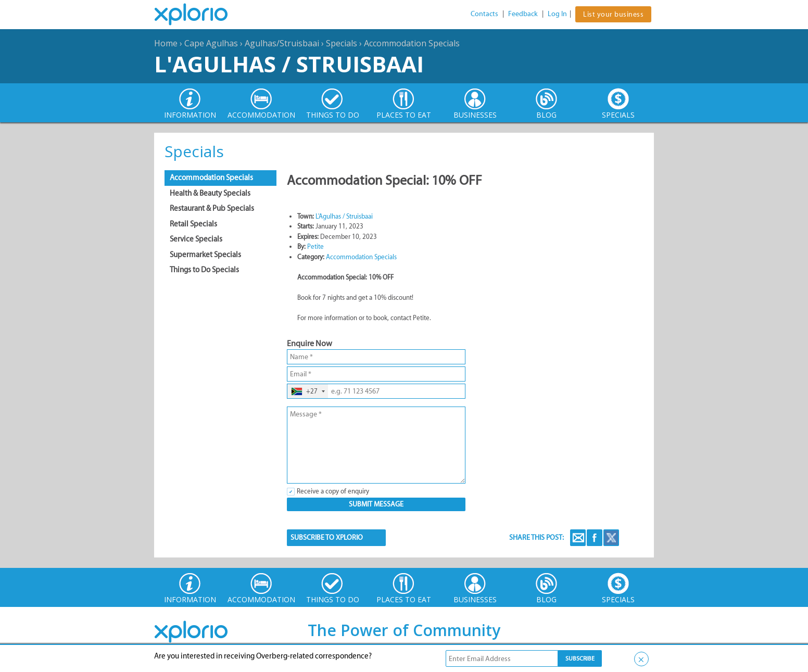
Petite (315, 246)
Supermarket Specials (205, 255)
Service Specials (196, 239)
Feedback (523, 14)
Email (578, 538)
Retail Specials (193, 224)
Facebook (595, 538)
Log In (557, 14)
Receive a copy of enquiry (333, 491)
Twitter (611, 538)
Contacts (484, 14)
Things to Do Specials (204, 270)
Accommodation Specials (412, 43)
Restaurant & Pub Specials (212, 208)
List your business (613, 14)
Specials (342, 43)
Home (166, 43)
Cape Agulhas (211, 43)
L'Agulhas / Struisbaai (289, 64)
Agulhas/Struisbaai (282, 43)
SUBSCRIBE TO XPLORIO (327, 537)
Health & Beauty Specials (210, 193)
